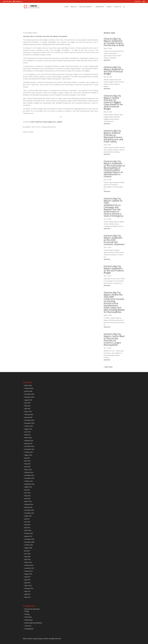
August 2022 (28, 487)
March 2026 (28, 385)
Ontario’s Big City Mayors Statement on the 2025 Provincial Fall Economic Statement (114, 240)
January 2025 (28, 417)
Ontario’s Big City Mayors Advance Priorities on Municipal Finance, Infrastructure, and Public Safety (113, 136)
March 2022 (28, 501)
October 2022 (29, 481)
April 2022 (27, 499)
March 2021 (28, 530)
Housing (74, 25)
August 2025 (28, 400)
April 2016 (27, 583)
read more (107, 60)
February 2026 (29, 388)
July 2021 (27, 519)
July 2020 (27, 551)
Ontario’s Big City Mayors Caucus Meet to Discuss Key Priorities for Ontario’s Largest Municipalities (114, 339)
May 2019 (27, 577)
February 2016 (29, 588)
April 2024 (27, 435)
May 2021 (27, 525)
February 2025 (29, 414)
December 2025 (29, 394)
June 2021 (27, 522)
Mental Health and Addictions (33, 623)
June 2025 (27, 403)
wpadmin (28, 127)
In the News (28, 617)
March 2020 (28, 562)
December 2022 (29, 475)
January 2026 (28, 391)
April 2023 (27, 467)
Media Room (100, 7)
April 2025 (27, 409)
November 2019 (29, 568)
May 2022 (27, 496)
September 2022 (29, 484)
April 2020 (27, 559)
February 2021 (29, 533)
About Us (74, 7)
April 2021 (27, 528)
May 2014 (27, 597)
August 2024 (28, 429)
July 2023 (27, 458)
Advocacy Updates (85, 7)
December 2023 (29, 446)
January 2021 (28, 536)
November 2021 (29, 513)
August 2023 (28, 455)
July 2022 (27, 490)
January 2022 (28, 507)
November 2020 (29, 542)
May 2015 (27, 591)
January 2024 (28, 443)
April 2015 (27, 594)
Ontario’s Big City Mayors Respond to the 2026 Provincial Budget (113, 70)
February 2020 (29, 565)
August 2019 (28, 574)
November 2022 (29, 478)
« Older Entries (108, 367)
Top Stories (28, 626)
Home (66, 7)
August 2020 (28, 548)
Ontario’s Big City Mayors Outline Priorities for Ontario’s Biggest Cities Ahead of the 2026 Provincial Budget (113, 102)
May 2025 (27, 406)
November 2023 (29, 449)
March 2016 (28, 586)
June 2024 (27, 432)
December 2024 (29, 420)
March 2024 (28, 438)
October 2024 (29, 426)
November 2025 (29, 397)
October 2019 (29, 571)
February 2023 (29, 472)
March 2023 (28, 470)
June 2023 (27, 461)
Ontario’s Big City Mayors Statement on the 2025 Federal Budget (114, 269)
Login (144, 2)
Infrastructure (82, 25)
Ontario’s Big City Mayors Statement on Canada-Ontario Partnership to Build (114, 42)
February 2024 (29, 441)
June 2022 (27, 493)
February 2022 (29, 504)
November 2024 (29, 423)
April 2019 (27, 580)
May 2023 (27, 464)
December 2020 (29, 539)
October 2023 (29, 452)
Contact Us (138, 2)
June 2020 (27, 554)
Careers (109, 7)
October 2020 (29, 545)
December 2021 (29, 510)
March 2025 (28, 412)
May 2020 (27, 557)
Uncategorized (29, 629)
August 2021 (28, 516)
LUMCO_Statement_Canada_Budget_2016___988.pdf (46, 122)
